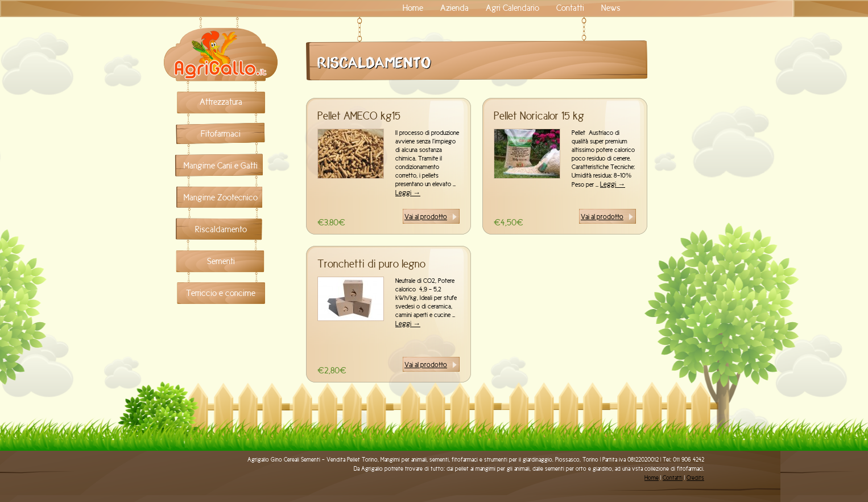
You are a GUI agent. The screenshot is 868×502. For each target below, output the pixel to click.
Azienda (454, 8)
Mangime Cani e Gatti (221, 166)
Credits (695, 478)
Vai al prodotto (426, 217)
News (611, 8)
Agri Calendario (512, 8)
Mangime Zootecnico (221, 197)
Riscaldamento (221, 229)
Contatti (570, 8)
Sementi (221, 261)
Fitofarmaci (221, 134)
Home (413, 8)
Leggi (408, 193)
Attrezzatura (221, 102)
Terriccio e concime (221, 293)
